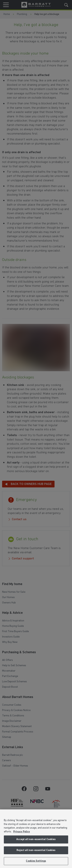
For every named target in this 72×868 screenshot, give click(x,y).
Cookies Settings (36, 861)
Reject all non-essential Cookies (36, 850)
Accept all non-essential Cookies (36, 839)
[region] (36, 839)
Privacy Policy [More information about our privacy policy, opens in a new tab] (22, 832)
